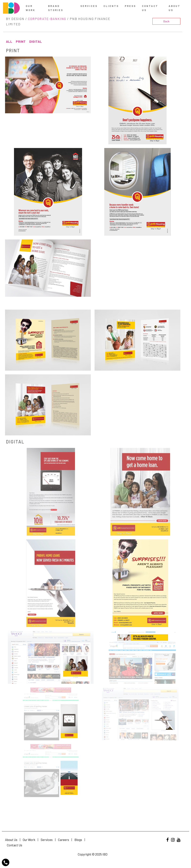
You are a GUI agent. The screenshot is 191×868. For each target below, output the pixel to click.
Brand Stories (56, 8)
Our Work (30, 8)
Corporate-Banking (47, 19)
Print (21, 41)
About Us (174, 8)
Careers (64, 840)
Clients (111, 6)
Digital (36, 41)
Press (130, 6)
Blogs (78, 840)
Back (166, 21)
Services (89, 6)
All (9, 41)
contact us (150, 8)
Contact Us (15, 845)
